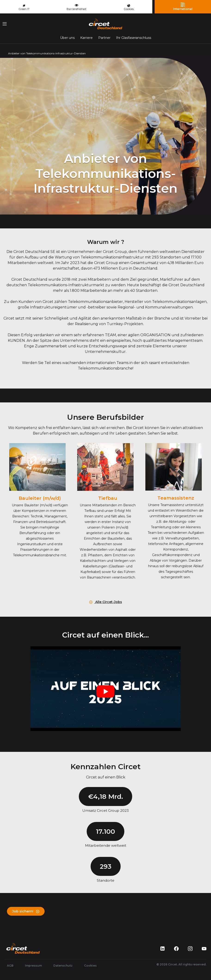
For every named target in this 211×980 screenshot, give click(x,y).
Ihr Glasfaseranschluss (134, 38)
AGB (10, 966)
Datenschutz (63, 966)
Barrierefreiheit (76, 7)
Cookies (129, 7)
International (183, 6)
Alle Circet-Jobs (106, 602)
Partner (104, 38)
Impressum (33, 966)
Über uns (67, 38)
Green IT (24, 8)
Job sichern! (26, 911)
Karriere (86, 38)
